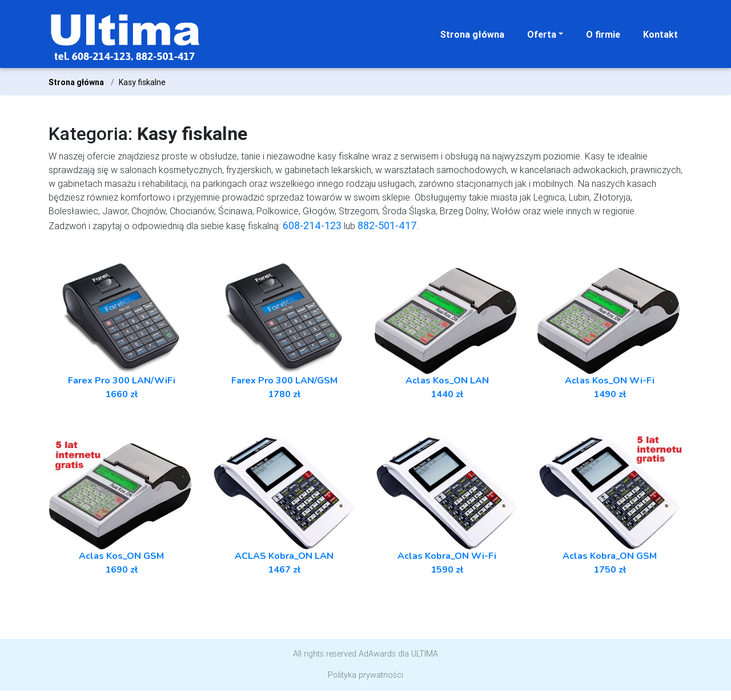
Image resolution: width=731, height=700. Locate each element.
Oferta (542, 34)
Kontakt (660, 34)
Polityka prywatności (365, 675)
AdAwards (377, 654)
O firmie (603, 34)
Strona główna (472, 34)
